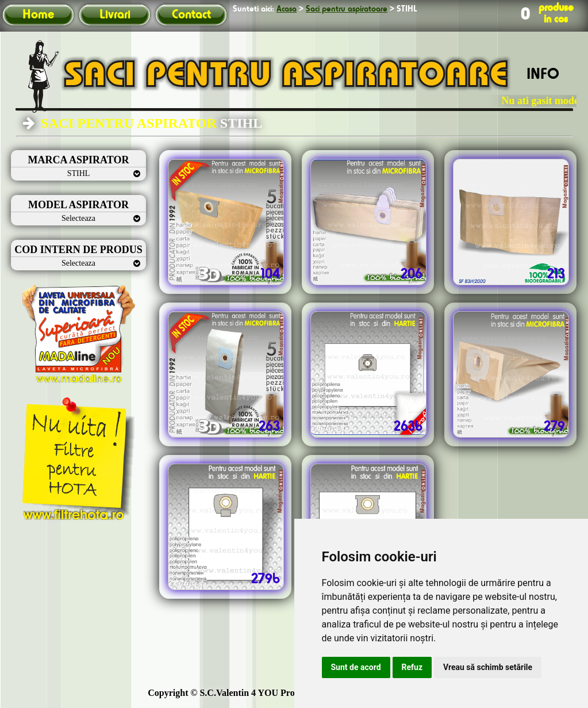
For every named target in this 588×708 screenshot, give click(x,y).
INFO (543, 75)
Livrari (115, 15)
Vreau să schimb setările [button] (488, 667)
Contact (191, 15)
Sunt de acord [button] (356, 667)
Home (38, 15)
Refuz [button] (412, 667)
